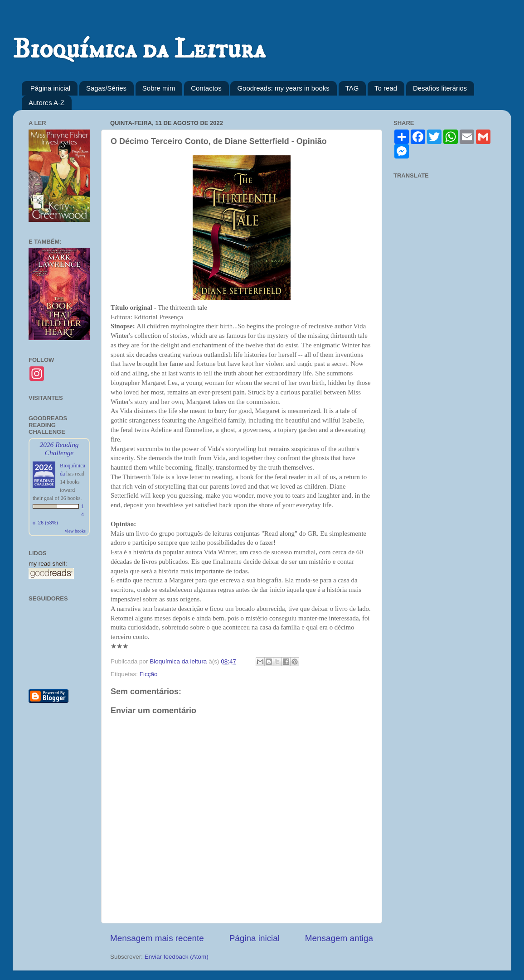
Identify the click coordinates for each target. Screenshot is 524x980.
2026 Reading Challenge (59, 449)
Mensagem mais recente (157, 938)
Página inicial (50, 88)
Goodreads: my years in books (283, 88)
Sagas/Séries (106, 88)
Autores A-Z (46, 103)
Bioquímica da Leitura (139, 50)
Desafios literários (440, 88)
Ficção (149, 674)
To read (386, 88)
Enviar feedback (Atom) (177, 957)
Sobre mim (159, 88)
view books (75, 531)
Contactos (206, 88)
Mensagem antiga (339, 938)
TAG (352, 88)
